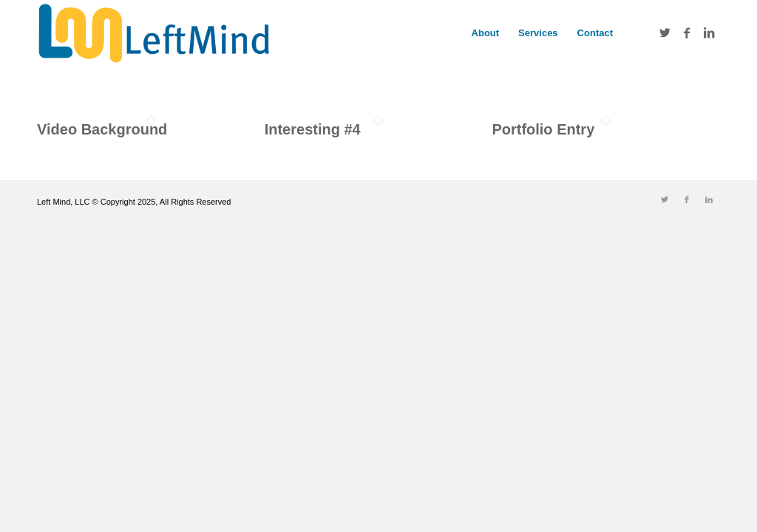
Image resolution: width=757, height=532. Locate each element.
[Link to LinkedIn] (709, 33)
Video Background (102, 129)
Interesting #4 (313, 129)
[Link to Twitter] (665, 33)
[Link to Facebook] (687, 33)
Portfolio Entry (543, 129)
